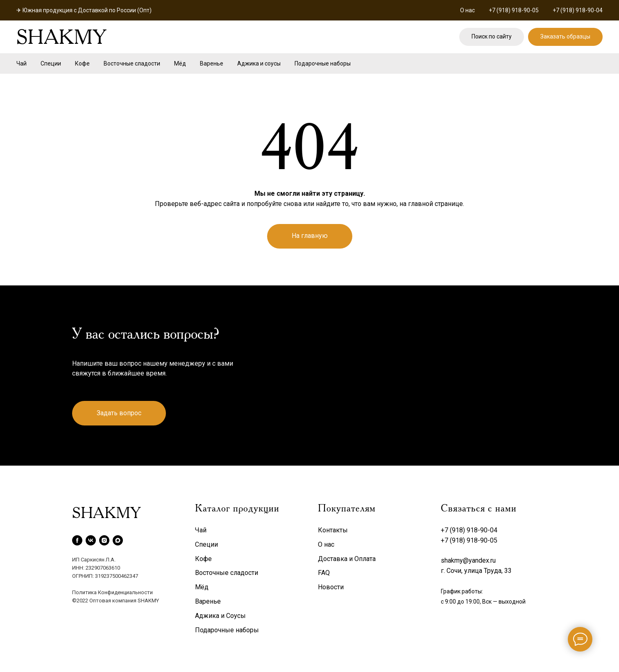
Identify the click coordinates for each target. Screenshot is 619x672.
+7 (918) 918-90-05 (514, 10)
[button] (565, 37)
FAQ (324, 573)
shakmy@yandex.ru (468, 560)
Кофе (82, 63)
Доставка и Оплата (347, 559)
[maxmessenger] (118, 540)
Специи (51, 63)
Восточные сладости (132, 63)
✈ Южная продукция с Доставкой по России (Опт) (84, 10)
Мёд (180, 63)
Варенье (212, 63)
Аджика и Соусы (220, 616)
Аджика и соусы (259, 63)
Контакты (333, 530)
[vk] (91, 540)
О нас (467, 10)
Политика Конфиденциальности (112, 592)
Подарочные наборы (323, 63)
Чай (22, 63)
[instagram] (104, 540)
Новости (331, 587)
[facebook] (77, 540)
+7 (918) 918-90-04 (578, 10)
